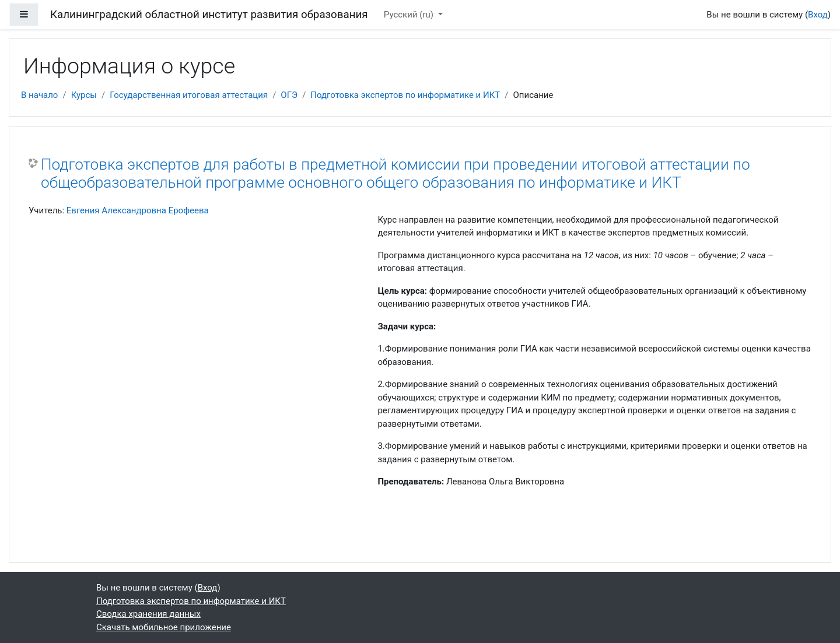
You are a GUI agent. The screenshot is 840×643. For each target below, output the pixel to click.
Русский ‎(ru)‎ (410, 15)
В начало (39, 95)
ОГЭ (289, 95)
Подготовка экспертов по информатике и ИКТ (405, 95)
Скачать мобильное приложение (164, 627)
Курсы (84, 95)
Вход (818, 15)
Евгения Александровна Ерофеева (138, 210)
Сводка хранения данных (148, 614)
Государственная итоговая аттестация (189, 95)
